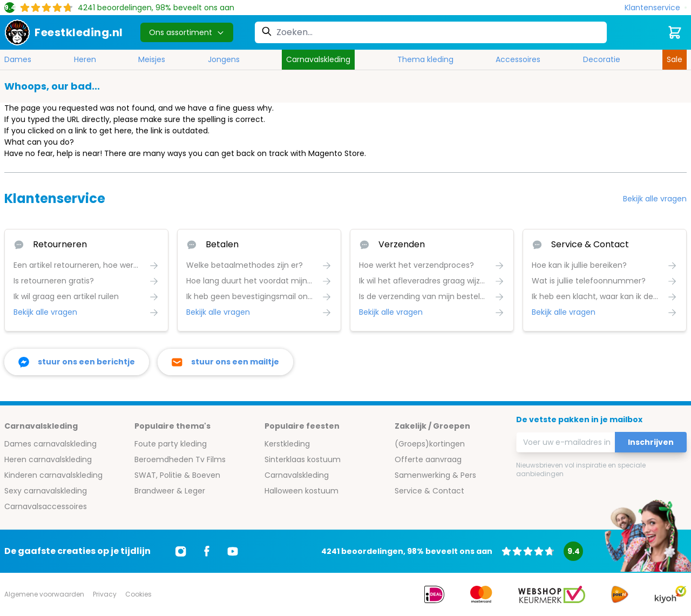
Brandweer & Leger (170, 491)
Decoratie (602, 59)
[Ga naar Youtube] (233, 551)
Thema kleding (425, 59)
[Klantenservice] (656, 8)
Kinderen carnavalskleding (53, 475)
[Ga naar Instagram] (181, 551)
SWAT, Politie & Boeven (177, 475)
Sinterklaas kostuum (303, 459)
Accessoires (518, 59)
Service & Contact (429, 491)
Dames (18, 59)
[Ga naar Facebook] (207, 551)
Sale (675, 59)
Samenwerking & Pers (435, 475)
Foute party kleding (171, 444)
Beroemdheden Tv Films (180, 459)
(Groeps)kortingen (430, 444)
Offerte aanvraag (428, 459)
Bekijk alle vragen (655, 199)
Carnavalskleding (318, 59)
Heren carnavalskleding (48, 459)
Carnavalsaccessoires (46, 506)
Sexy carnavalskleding (46, 491)
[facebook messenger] (77, 362)
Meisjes (152, 59)
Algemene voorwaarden (44, 594)
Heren (85, 59)
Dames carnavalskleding (50, 444)
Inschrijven (651, 442)
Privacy (105, 594)
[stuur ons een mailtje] (225, 362)
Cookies (138, 594)
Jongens (224, 59)
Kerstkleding (287, 444)
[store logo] (64, 32)
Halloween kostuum (302, 491)
